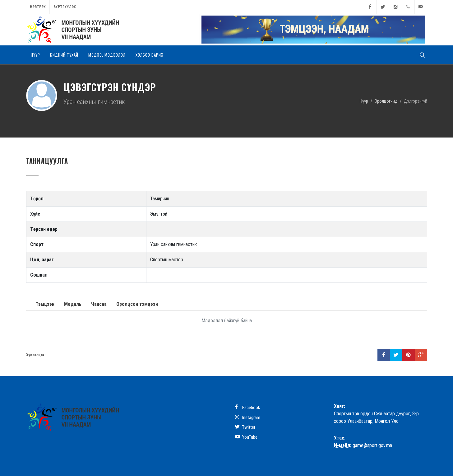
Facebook (248, 407)
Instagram (248, 417)
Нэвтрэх (38, 7)
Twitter (245, 427)
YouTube (246, 437)
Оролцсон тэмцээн (137, 304)
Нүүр (35, 55)
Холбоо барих (149, 55)
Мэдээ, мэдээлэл (107, 55)
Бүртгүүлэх (65, 7)
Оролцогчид (386, 101)
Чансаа (99, 304)
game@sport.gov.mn (372, 445)
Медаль (73, 304)
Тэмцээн (45, 304)
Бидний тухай (64, 55)
